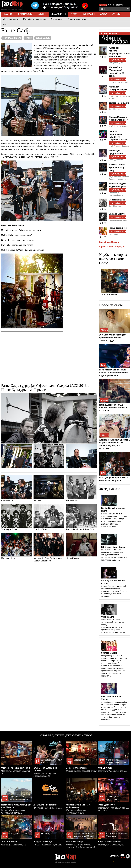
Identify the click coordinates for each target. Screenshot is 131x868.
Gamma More (115, 234)
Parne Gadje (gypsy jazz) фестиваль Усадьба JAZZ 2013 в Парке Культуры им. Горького (45, 388)
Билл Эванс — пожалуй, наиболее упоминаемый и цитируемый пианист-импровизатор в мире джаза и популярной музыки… (114, 555)
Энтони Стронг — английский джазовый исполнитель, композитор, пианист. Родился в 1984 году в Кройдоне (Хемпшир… (114, 591)
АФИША (8, 14)
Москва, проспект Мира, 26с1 (48, 845)
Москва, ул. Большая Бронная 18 (15, 772)
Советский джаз (117, 200)
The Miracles (81, 488)
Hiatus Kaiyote (81, 546)
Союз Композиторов (118, 220)
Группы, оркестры (77, 19)
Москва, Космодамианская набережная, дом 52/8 (14, 812)
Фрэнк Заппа (108, 617)
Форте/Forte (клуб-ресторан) (16, 768)
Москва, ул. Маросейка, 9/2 (111, 845)
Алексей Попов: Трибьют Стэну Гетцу (117, 168)
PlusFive (49, 488)
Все (5, 24)
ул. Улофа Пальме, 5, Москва (48, 808)
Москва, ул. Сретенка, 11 (13, 845)
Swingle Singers (109, 653)
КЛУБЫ (42, 14)
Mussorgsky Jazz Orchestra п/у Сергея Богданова (49, 547)
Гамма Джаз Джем (118, 228)
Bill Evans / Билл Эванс (113, 547)
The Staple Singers (17, 517)
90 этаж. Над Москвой (119, 82)
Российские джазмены (35, 19)
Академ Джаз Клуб (43, 842)
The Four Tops (49, 517)
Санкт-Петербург (116, 5)
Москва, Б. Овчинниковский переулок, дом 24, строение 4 (80, 846)
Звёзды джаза (110, 489)
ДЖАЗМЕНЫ (58, 14)
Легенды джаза (11, 19)
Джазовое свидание (119, 103)
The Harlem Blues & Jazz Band (81, 517)
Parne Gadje (17, 488)
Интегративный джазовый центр (116, 194)
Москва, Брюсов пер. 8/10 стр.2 (81, 771)
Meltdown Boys (17, 546)
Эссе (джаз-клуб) (116, 160)
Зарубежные (57, 19)
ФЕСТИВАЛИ (25, 14)
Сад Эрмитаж (105, 768)
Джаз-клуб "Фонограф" (45, 805)
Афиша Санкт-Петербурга (112, 247)
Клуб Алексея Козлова (119, 126)
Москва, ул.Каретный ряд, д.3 (113, 771)
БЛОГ (74, 14)
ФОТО (104, 14)
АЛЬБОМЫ (89, 14)
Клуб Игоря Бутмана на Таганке (119, 97)
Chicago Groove (117, 214)
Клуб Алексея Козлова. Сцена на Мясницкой (119, 178)
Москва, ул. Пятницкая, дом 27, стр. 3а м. (114, 809)
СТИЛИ (116, 14)
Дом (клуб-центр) (117, 63)
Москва (103, 5)
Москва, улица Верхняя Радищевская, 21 (45, 775)
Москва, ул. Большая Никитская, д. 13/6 (76, 812)
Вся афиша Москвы (109, 242)
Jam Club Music (116, 109)
